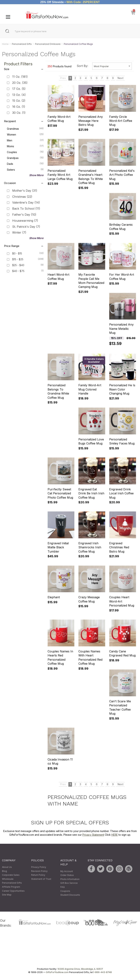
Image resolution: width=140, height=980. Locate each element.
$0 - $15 (17, 254)
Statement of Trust (41, 879)
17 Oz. (19, 89)
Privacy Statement (93, 835)
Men (25, 140)
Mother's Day (25, 191)
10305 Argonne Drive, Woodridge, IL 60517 (80, 969)
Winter (19, 233)
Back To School (26, 209)
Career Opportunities (13, 891)
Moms (25, 146)
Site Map (7, 895)
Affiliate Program (11, 887)
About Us (7, 867)
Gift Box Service (69, 883)
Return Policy (38, 875)
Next (120, 78)
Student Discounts (70, 895)
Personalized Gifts (22, 44)
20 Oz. (20, 83)
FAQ (63, 887)
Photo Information (70, 879)
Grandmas (25, 128)
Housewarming (25, 221)
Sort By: (82, 66)
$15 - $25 (18, 259)
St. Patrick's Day (26, 227)
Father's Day (24, 215)
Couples (25, 152)
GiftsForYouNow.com (57, 972)
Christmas (22, 197)
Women (25, 134)
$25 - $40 (18, 265)
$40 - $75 (18, 271)
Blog (4, 871)
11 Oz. (20, 77)
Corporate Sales (11, 875)
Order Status (67, 875)
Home (5, 44)
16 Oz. (19, 107)
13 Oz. (19, 95)
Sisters (25, 169)
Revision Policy (39, 871)
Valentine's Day (26, 203)
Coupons (65, 891)
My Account (67, 871)
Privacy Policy (39, 867)
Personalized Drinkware (48, 44)
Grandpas (25, 158)
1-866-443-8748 (102, 972)
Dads (25, 164)
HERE (115, 835)
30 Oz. (19, 113)
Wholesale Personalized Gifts (12, 881)
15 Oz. (19, 101)
